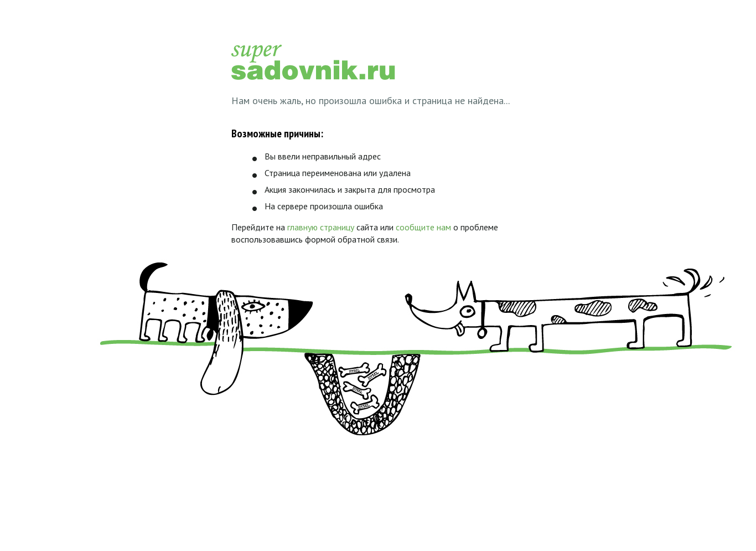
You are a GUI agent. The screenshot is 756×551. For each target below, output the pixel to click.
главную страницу (321, 227)
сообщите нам (423, 227)
